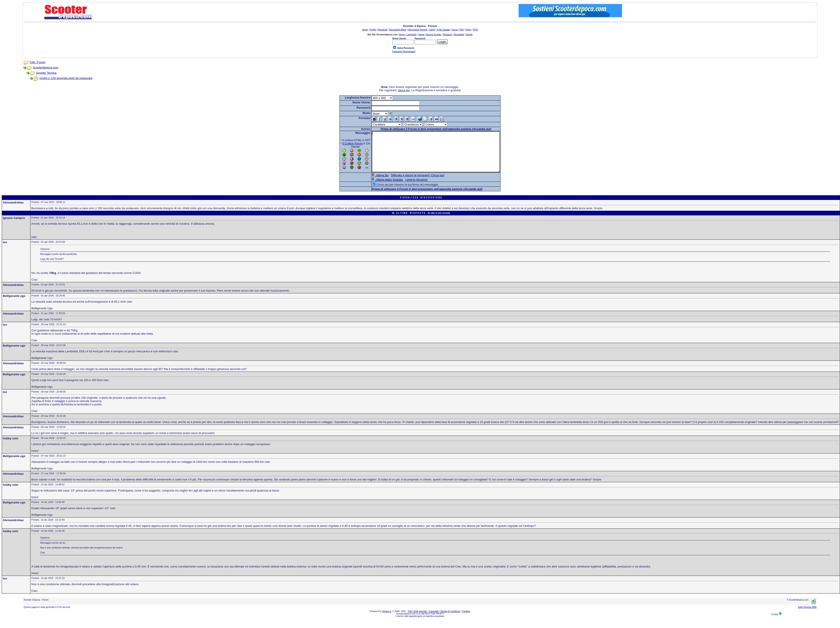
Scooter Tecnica (46, 73)
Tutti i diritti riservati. (418, 619)
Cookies (466, 619)
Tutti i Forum (37, 62)
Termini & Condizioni (450, 619)
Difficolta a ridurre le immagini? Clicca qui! (410, 183)
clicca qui (404, 90)
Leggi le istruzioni (409, 187)
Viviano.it (387, 619)
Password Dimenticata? (404, 52)
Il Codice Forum (345, 143)
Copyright (434, 619)
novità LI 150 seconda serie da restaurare (66, 78)
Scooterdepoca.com (46, 67)
